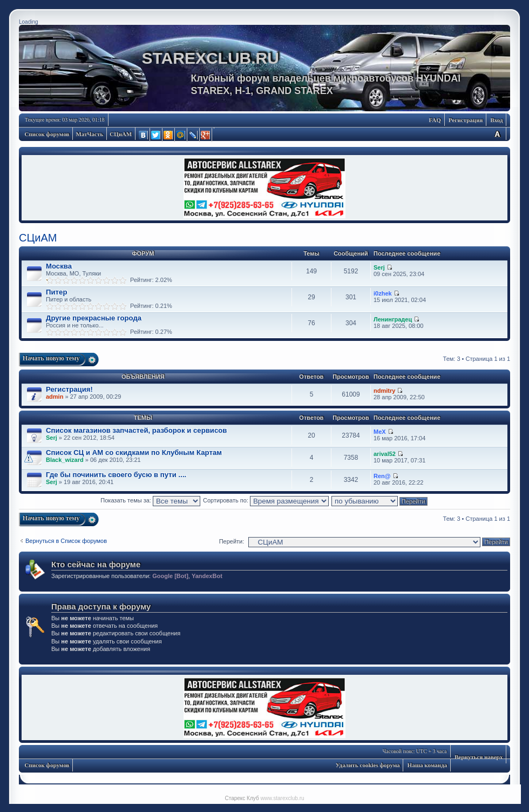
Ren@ (382, 476)
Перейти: (232, 541)
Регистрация (466, 120)
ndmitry (384, 391)
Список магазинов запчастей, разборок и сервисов (136, 430)
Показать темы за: (150, 500)
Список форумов (47, 134)
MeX (380, 432)
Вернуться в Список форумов (66, 541)
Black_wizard (65, 460)
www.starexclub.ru (282, 798)
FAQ (435, 120)
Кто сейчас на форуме (96, 564)
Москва (59, 266)
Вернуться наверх (479, 757)
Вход (496, 120)
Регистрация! (69, 389)
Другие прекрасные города (94, 318)
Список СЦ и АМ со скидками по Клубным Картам (134, 452)
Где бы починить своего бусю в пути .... (116, 475)
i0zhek (383, 293)
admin (55, 397)
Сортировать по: (266, 500)
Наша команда (427, 765)
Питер (56, 292)
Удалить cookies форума (368, 765)
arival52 (385, 454)
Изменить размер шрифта (497, 134)
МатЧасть (90, 134)
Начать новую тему (51, 358)
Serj (379, 267)
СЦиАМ (121, 134)
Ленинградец (393, 319)
